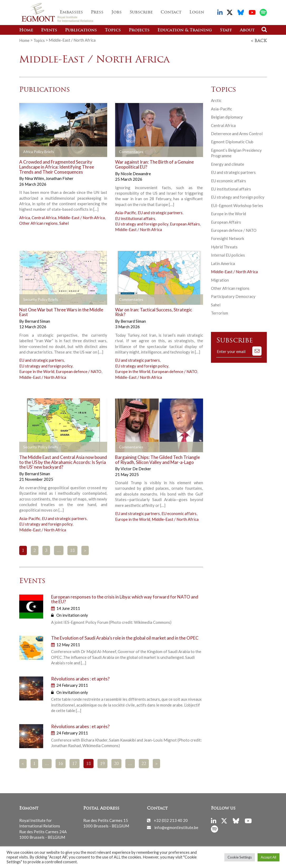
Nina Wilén (35, 178)
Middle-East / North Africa (81, 217)
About (247, 30)
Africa (25, 217)
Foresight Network (228, 238)
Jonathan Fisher (60, 178)
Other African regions (38, 222)
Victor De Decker (136, 468)
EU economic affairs (179, 513)
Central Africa (44, 217)
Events (49, 30)
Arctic (216, 100)
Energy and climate (228, 163)
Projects (139, 30)
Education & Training (185, 30)
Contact (171, 12)
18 (72, 550)
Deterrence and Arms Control (237, 133)
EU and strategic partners (160, 212)
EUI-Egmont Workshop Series (237, 205)
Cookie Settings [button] (240, 857)
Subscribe (141, 12)
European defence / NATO (79, 371)
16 (61, 763)
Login (197, 12)
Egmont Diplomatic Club (232, 141)
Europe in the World (37, 371)
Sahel (64, 222)
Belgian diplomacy (227, 116)
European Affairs (185, 223)
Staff (226, 30)
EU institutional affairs (135, 218)
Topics (113, 30)
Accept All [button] (268, 857)
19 (102, 763)
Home (26, 30)
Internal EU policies (228, 254)
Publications (81, 30)
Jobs (117, 12)
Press (97, 12)
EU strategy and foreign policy (142, 223)
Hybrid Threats (224, 246)
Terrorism (220, 312)
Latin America (223, 263)
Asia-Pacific (126, 212)
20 (116, 763)
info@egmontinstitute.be (176, 826)
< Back (259, 40)
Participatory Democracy (233, 296)
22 (144, 763)
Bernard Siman (37, 320)
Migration (220, 279)
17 (75, 763)
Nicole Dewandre (136, 173)
